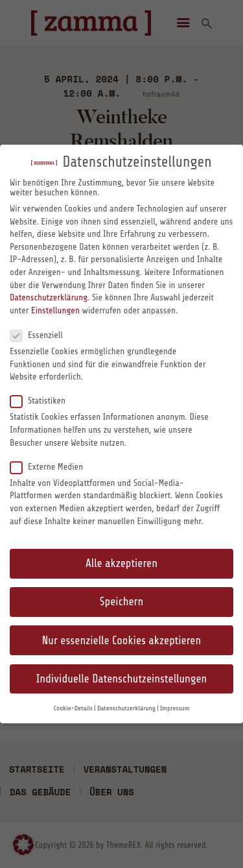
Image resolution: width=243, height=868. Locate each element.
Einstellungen (55, 310)
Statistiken (43, 400)
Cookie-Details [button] (73, 708)
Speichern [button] (121, 602)
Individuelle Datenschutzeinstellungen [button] (122, 679)
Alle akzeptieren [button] (121, 563)
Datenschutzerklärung (49, 297)
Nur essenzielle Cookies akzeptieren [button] (121, 641)
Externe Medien (52, 466)
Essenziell (41, 335)
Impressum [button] (175, 708)
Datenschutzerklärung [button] (126, 708)
